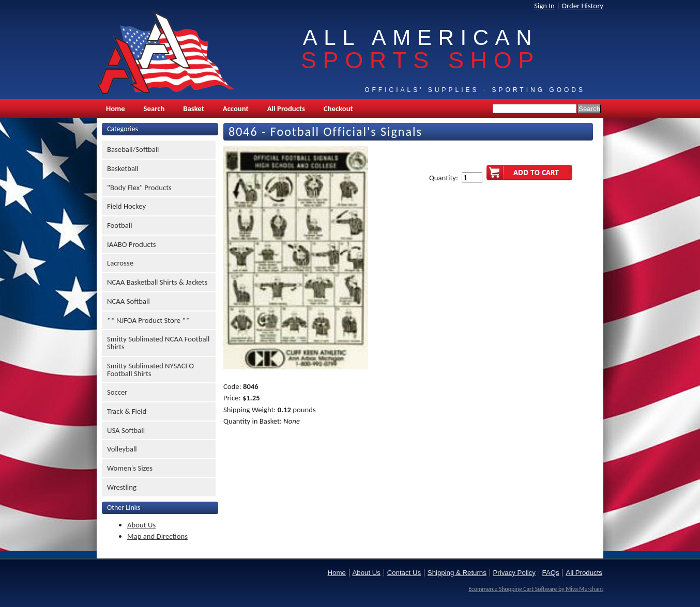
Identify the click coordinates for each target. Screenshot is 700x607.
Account (236, 108)
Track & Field (127, 411)
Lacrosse (120, 263)
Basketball (123, 168)
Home (116, 108)
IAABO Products (131, 244)
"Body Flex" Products (139, 188)
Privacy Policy (514, 573)
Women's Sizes (130, 468)
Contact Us (404, 573)
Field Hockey (126, 206)
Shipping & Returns (457, 573)
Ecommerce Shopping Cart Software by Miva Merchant (536, 589)
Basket (193, 108)
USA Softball (126, 430)
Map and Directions (157, 536)
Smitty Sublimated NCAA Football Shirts (158, 343)
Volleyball (122, 449)
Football (120, 225)
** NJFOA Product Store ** (148, 320)
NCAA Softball (128, 301)
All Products (286, 108)
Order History (582, 6)
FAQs (551, 573)
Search (154, 108)
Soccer (117, 392)
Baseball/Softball (133, 149)
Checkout (338, 108)
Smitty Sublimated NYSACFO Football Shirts (150, 370)
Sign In (544, 6)
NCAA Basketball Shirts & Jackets (157, 282)
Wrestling (122, 487)
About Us (141, 525)
